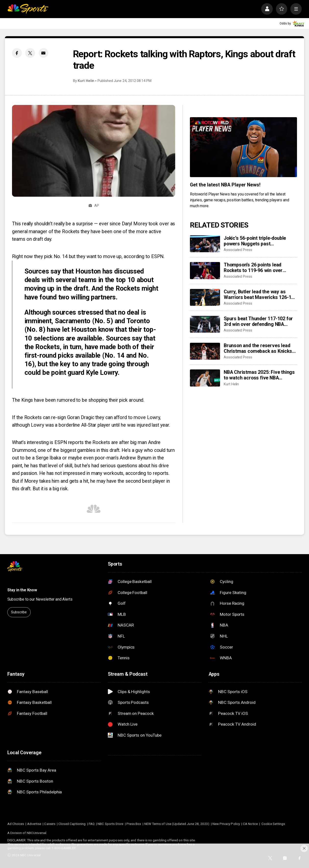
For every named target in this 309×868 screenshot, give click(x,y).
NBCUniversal (37, 833)
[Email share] (43, 53)
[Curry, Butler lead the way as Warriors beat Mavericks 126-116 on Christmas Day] (205, 297)
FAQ (92, 824)
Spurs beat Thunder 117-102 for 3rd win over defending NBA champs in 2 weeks (258, 321)
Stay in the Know (22, 590)
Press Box (134, 824)
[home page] (28, 9)
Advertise (34, 824)
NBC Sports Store (110, 824)
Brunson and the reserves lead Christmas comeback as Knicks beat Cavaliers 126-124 (258, 348)
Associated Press (238, 250)
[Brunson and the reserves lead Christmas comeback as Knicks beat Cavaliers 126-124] (205, 351)
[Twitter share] (30, 53)
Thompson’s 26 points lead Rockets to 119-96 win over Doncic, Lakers (253, 268)
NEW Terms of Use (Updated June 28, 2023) (177, 824)
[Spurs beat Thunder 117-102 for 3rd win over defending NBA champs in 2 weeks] (205, 324)
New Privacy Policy (226, 824)
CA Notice (250, 824)
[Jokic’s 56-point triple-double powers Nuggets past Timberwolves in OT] (205, 244)
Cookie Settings (273, 824)
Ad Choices (16, 824)
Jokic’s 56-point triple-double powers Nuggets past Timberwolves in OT (255, 241)
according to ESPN (144, 257)
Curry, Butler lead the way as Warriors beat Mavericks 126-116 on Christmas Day (260, 295)
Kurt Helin (86, 81)
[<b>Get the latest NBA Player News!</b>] (243, 147)
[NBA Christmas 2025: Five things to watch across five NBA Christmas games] (205, 378)
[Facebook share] (17, 53)
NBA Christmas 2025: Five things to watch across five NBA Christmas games (259, 375)
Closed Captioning (72, 824)
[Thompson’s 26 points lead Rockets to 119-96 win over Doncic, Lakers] (205, 270)
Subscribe (19, 612)
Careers (50, 824)
